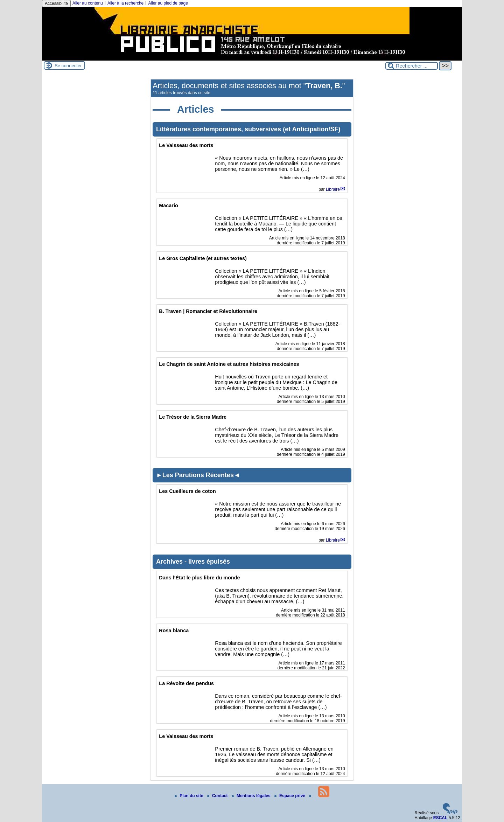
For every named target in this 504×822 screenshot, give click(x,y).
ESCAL (440, 818)
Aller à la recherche (125, 3)
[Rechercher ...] (412, 66)
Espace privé (290, 796)
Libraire (333, 189)
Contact (218, 796)
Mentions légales (252, 796)
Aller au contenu (88, 3)
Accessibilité (56, 4)
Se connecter (68, 66)
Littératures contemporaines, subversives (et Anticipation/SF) (248, 129)
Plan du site (190, 796)
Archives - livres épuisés (193, 562)
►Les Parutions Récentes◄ (198, 475)
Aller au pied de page (168, 3)
